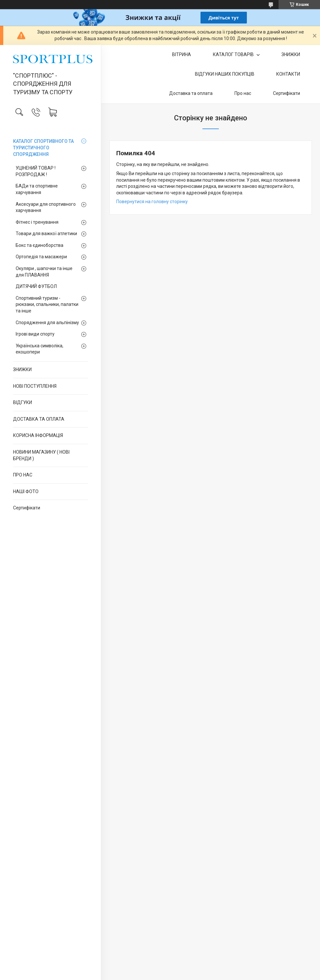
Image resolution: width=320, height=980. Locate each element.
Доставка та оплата (191, 93)
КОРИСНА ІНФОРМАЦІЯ (38, 435)
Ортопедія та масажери (41, 257)
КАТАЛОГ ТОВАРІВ (234, 54)
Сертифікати (27, 508)
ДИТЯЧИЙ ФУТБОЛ (36, 286)
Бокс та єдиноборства (40, 245)
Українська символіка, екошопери (40, 349)
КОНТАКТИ (288, 74)
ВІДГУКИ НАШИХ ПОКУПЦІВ (225, 74)
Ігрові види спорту (35, 334)
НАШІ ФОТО (26, 491)
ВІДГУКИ (23, 402)
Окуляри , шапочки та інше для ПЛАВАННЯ (44, 272)
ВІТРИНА (182, 54)
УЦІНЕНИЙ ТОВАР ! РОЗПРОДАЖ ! (36, 171)
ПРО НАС (23, 475)
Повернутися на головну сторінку (152, 202)
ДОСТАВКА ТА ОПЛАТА (39, 419)
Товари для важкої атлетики (46, 234)
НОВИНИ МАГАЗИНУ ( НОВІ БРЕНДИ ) (41, 455)
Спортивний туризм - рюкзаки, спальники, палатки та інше (47, 304)
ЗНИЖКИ (22, 369)
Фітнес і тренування (37, 222)
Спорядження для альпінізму (47, 323)
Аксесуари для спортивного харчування (46, 207)
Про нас (243, 93)
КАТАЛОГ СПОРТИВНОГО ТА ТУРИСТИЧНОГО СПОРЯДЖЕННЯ (43, 148)
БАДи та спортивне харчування (37, 189)
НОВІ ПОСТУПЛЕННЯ (35, 386)
